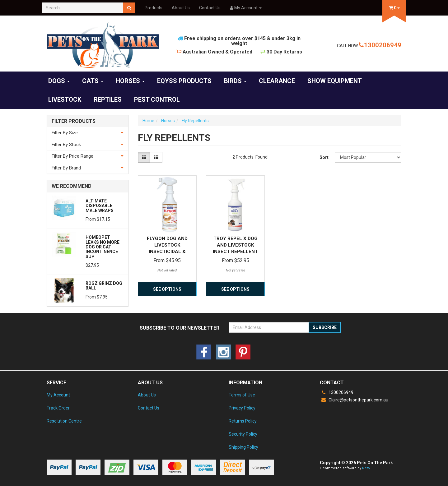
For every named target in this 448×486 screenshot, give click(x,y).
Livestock (65, 100)
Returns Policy (243, 421)
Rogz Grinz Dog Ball (104, 286)
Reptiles (108, 100)
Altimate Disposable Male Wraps (100, 206)
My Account (58, 395)
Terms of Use (242, 395)
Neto (366, 468)
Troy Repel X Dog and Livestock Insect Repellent (235, 245)
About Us (181, 8)
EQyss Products (184, 81)
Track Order (58, 408)
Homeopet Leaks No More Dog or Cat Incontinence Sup (103, 247)
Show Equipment (335, 81)
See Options (167, 289)
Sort (324, 157)
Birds (235, 81)
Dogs (59, 81)
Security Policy (243, 434)
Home (148, 121)
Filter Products (74, 121)
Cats (93, 81)
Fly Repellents (195, 121)
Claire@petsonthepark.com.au (354, 400)
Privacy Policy (242, 408)
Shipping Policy (243, 447)
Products (154, 8)
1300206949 (380, 45)
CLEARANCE (277, 81)
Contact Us (210, 8)
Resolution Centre (64, 421)
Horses (130, 81)
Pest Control (157, 100)
